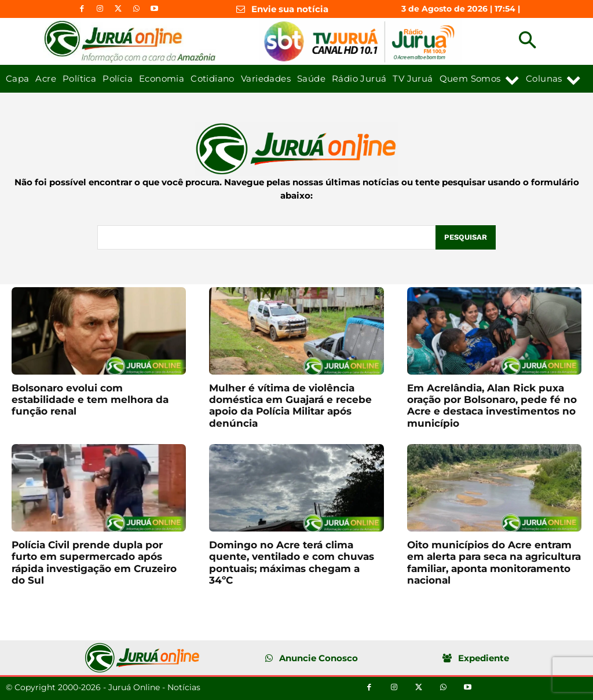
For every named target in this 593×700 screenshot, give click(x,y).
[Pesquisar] (466, 237)
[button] (527, 41)
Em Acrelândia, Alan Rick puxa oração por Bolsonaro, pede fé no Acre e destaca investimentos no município (492, 406)
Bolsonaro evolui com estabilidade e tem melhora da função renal (90, 400)
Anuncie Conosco (319, 658)
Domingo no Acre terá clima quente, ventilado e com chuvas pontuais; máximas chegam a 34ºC (292, 562)
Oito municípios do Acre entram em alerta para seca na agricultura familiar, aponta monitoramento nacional (494, 562)
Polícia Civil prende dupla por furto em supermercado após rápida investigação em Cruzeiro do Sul (94, 562)
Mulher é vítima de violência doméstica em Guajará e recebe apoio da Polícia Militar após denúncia (290, 406)
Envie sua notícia (290, 9)
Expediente (484, 658)
